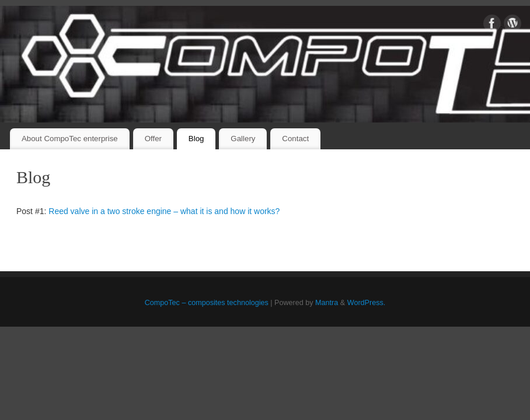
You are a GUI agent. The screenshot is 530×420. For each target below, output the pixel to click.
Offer (153, 139)
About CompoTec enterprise (70, 139)
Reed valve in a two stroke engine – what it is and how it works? (164, 211)
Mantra (327, 303)
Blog (196, 139)
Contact (295, 139)
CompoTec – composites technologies (207, 303)
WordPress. (367, 303)
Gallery (243, 139)
